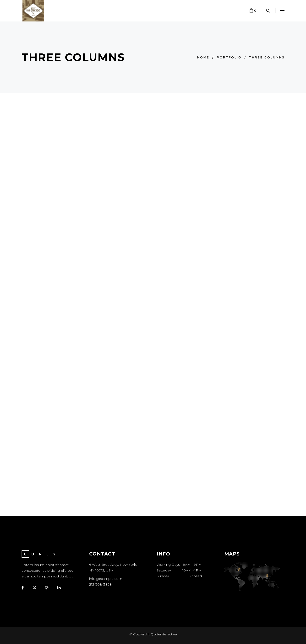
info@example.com (106, 579)
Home (203, 57)
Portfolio (229, 57)
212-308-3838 (101, 584)
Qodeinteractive (163, 634)
